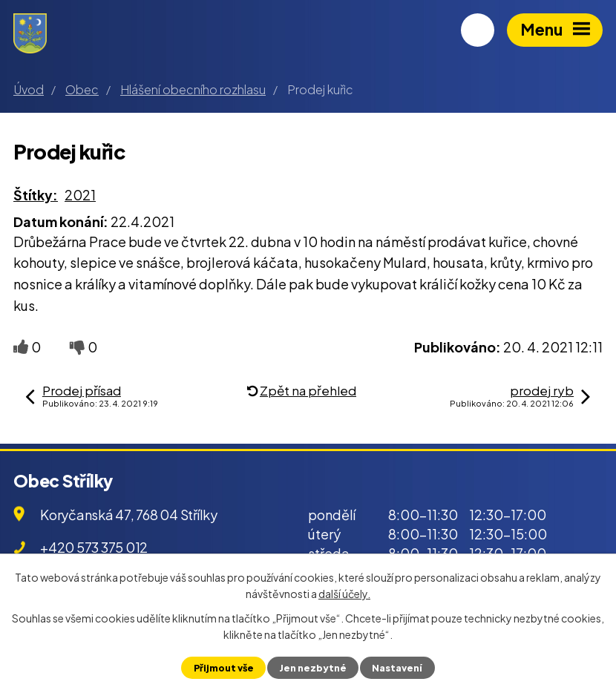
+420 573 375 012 (94, 547)
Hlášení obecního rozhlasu (193, 89)
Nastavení (397, 668)
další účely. (344, 594)
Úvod (29, 89)
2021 (80, 195)
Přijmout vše (224, 668)
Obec (82, 89)
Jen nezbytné (313, 668)
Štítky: (36, 195)
